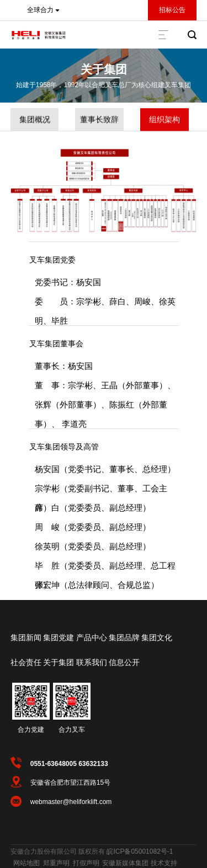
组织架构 (164, 120)
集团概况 (35, 120)
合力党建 (31, 730)
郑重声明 (56, 863)
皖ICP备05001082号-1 (140, 851)
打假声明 (86, 863)
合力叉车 (72, 730)
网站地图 (26, 863)
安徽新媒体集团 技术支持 (139, 863)
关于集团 (104, 69)
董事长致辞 (99, 120)
